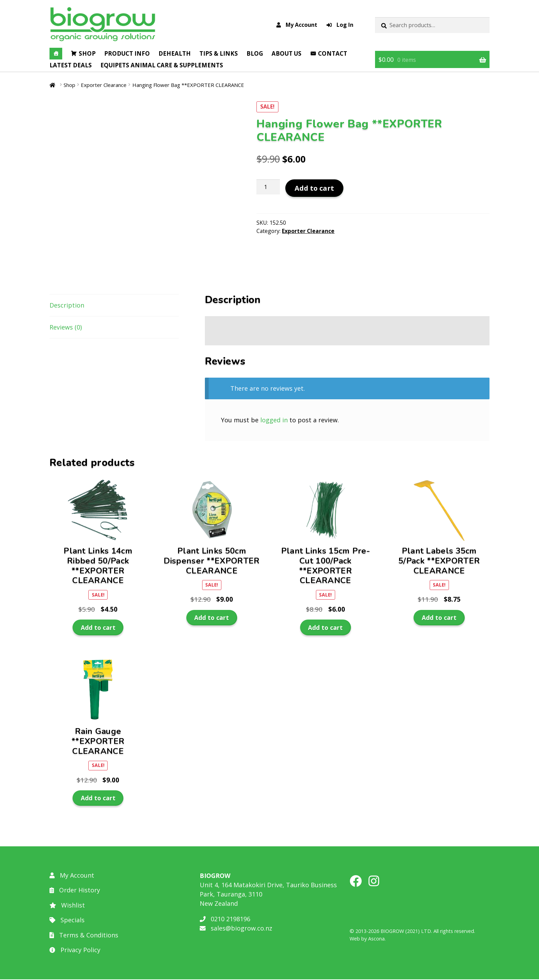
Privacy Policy (75, 951)
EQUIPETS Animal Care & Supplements (162, 65)
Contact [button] (333, 53)
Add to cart (314, 188)
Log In (340, 25)
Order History (75, 891)
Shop (87, 53)
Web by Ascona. (368, 939)
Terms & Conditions (84, 936)
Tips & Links (219, 53)
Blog (255, 53)
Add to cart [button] (98, 628)
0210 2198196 (225, 920)
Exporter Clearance (104, 85)
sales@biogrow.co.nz (236, 929)
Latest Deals (71, 65)
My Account (297, 25)
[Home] (56, 54)
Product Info (127, 53)
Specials (67, 921)
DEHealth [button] (175, 53)
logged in (274, 421)
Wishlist (67, 906)
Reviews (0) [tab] (66, 328)
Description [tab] (67, 306)
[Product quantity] (268, 187)
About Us (287, 53)
